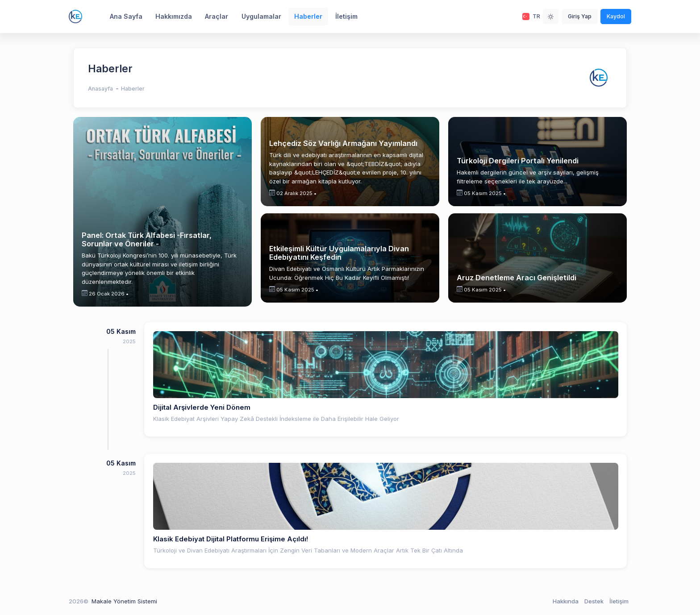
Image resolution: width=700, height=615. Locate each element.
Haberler (133, 89)
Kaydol (616, 16)
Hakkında (566, 601)
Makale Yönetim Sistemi (124, 601)
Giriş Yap (580, 16)
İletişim (619, 601)
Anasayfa (100, 89)
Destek (594, 601)
